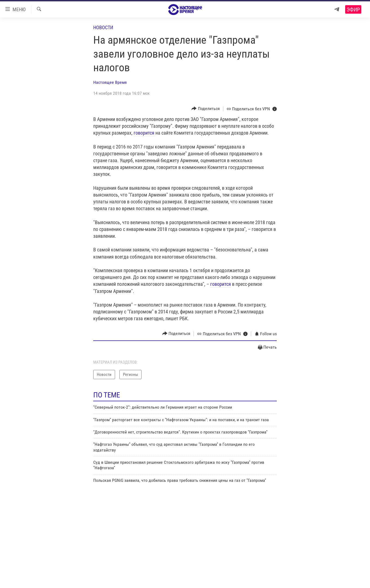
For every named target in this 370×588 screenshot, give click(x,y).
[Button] (206, 109)
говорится (145, 133)
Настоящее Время (110, 82)
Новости (103, 27)
